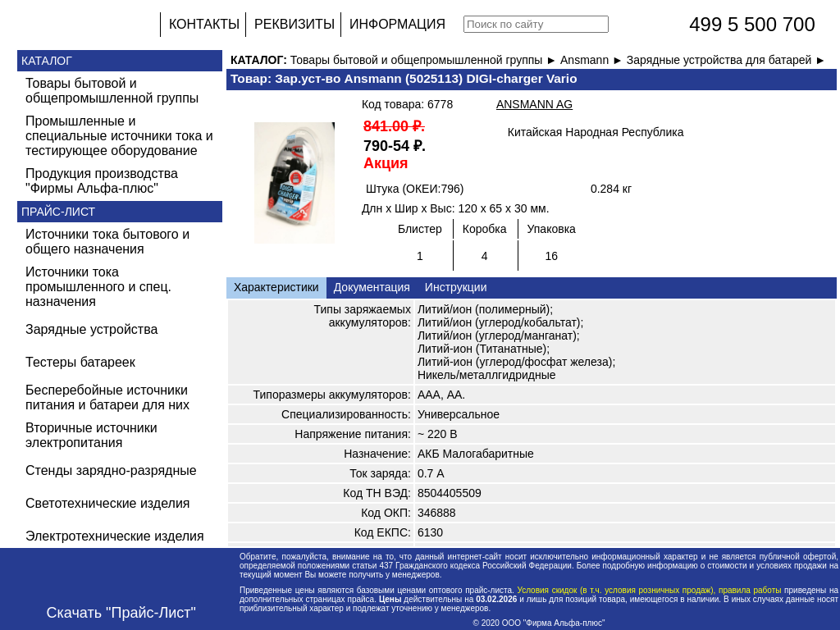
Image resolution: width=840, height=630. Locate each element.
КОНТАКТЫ (204, 24)
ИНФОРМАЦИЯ (397, 24)
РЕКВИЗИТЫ (294, 24)
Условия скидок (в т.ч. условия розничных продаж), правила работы (649, 590)
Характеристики (276, 287)
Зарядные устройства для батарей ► (726, 60)
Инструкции (456, 287)
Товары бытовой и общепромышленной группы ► (425, 60)
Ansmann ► (593, 60)
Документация (372, 287)
